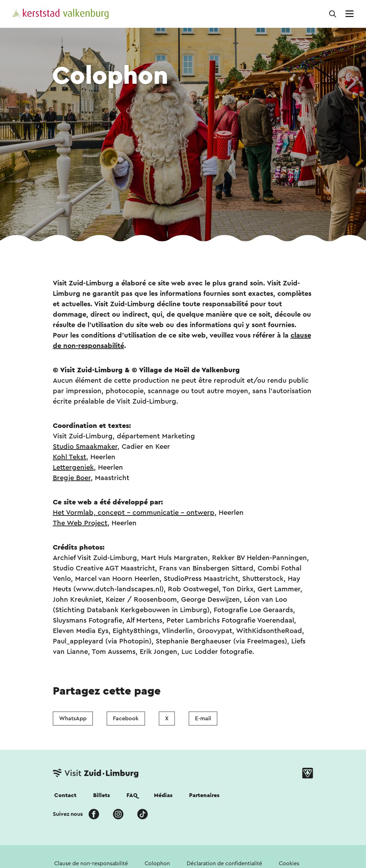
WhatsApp (73, 719)
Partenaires (204, 795)
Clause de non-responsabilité (91, 863)
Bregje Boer (72, 478)
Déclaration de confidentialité (224, 863)
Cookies (289, 863)
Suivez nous (68, 814)
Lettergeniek (73, 468)
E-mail (203, 719)
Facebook (126, 719)
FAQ (132, 795)
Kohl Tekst (70, 457)
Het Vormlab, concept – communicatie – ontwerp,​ (135, 513)
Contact (65, 795)
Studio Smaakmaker (85, 447)
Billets (101, 795)
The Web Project (80, 523)
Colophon (157, 863)
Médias (163, 795)
